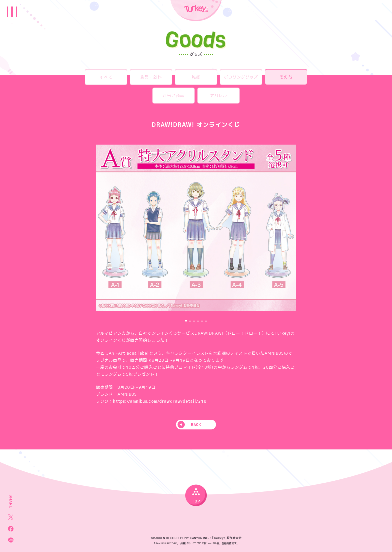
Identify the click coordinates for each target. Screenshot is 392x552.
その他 (286, 77)
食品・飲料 (151, 77)
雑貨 (196, 77)
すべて (106, 77)
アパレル (218, 96)
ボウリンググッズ (241, 77)
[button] (186, 321)
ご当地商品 (173, 96)
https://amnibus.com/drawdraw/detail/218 (160, 401)
